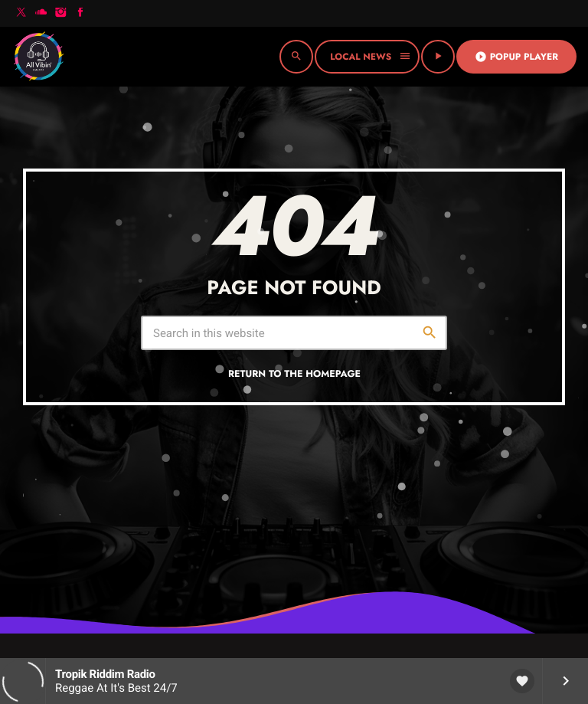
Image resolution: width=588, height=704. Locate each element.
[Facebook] (80, 13)
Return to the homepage (294, 374)
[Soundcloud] (41, 13)
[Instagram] (60, 13)
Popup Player (516, 57)
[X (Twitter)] (21, 13)
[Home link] (38, 57)
